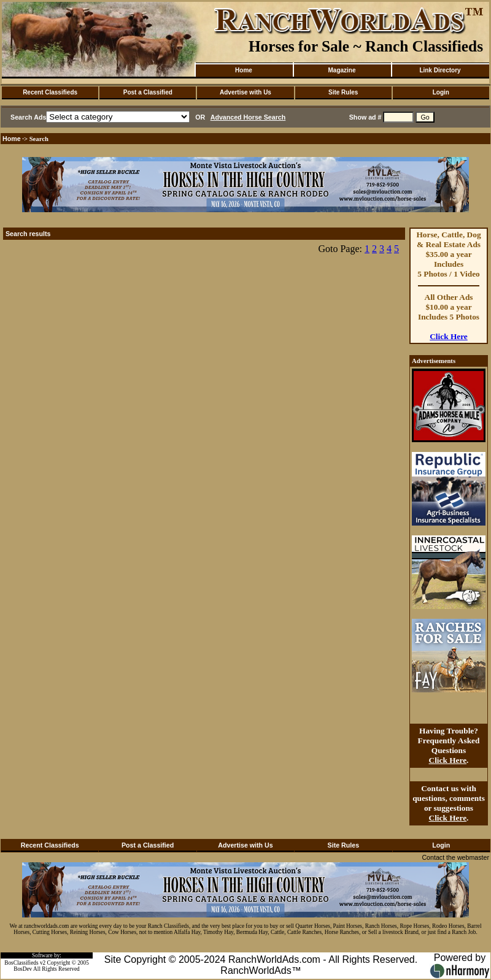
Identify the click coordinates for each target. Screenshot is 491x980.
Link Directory (440, 70)
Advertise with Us (245, 92)
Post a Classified (148, 92)
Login (441, 92)
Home (244, 70)
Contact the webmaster (455, 857)
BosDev (23, 969)
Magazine (342, 70)
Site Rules (343, 92)
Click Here (449, 336)
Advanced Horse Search (248, 117)
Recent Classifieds (50, 92)
